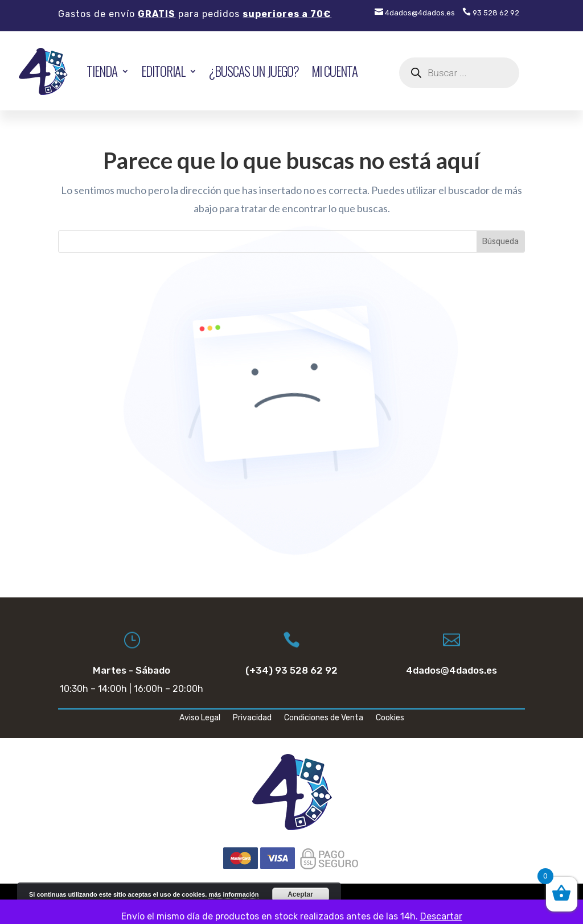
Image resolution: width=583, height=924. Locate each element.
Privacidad (252, 718)
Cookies (390, 718)
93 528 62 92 (491, 13)
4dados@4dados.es (415, 13)
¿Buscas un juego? (254, 71)
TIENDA (102, 71)
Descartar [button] (441, 916)
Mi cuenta (334, 71)
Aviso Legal (200, 718)
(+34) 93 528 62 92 (291, 670)
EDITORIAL (163, 71)
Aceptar (300, 894)
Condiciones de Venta (324, 718)
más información (233, 894)
